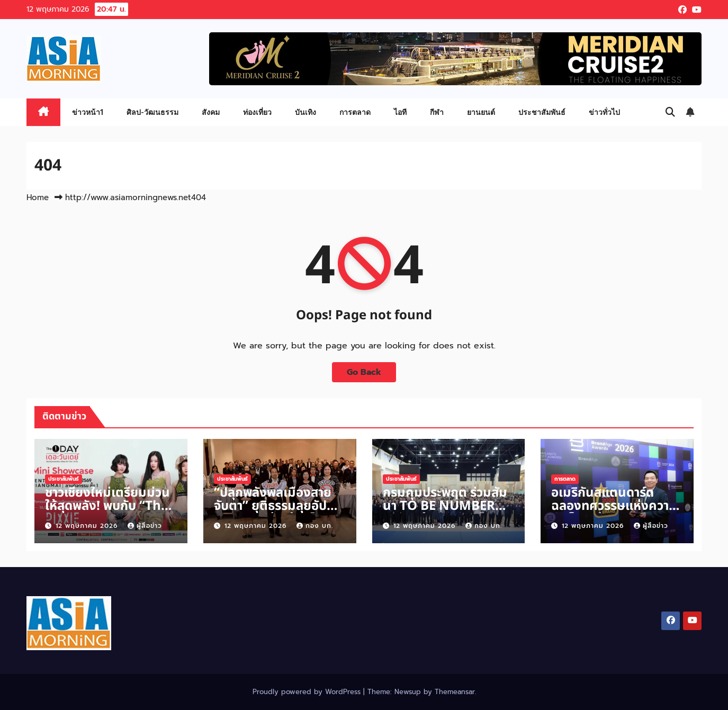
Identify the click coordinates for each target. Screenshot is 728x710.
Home (38, 197)
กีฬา (437, 112)
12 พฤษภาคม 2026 (88, 526)
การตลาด (355, 112)
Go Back (364, 372)
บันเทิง (305, 112)
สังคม (211, 112)
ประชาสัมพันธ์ (542, 112)
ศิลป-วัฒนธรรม (152, 112)
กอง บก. (315, 526)
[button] (670, 112)
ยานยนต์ (481, 112)
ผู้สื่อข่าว (145, 526)
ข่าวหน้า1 (88, 112)
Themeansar (455, 692)
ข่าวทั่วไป (604, 112)
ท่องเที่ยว (257, 112)
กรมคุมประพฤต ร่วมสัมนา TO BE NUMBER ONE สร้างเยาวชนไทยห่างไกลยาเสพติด (445, 513)
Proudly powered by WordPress (308, 692)
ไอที (400, 112)
